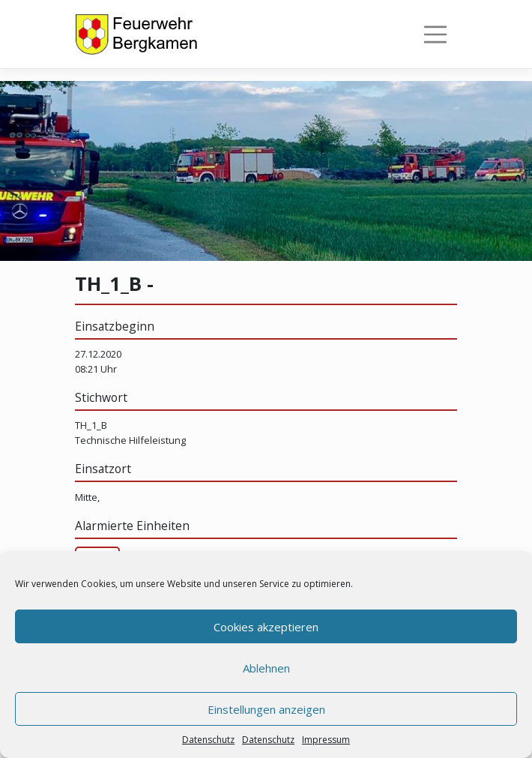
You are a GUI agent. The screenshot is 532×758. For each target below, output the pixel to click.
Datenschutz (208, 740)
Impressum (326, 740)
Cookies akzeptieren (266, 627)
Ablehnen (266, 668)
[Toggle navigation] (435, 35)
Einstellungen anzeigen (266, 709)
